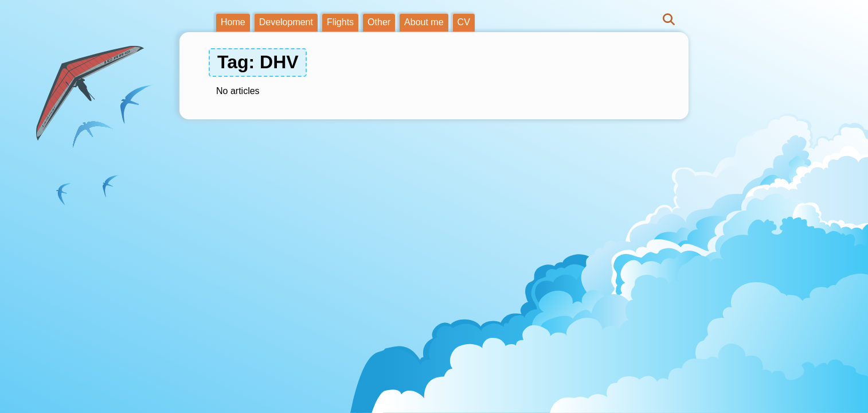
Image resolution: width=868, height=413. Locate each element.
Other (379, 22)
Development (286, 22)
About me (424, 22)
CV (464, 22)
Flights (340, 22)
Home (233, 22)
